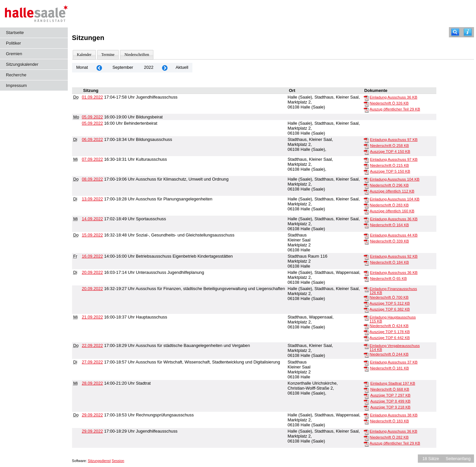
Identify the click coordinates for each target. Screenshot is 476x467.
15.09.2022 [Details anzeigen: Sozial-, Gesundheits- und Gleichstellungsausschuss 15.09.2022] (92, 235)
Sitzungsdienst (99, 461)
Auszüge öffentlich (392, 191)
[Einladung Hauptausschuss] (366, 318)
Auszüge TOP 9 (390, 407)
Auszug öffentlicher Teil (395, 109)
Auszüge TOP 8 (390, 401)
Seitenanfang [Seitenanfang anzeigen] (458, 459)
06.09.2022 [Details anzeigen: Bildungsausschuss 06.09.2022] (92, 139)
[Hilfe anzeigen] (468, 32)
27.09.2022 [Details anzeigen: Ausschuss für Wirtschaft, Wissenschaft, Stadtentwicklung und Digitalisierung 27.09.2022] (92, 362)
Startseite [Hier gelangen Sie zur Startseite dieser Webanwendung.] (15, 33)
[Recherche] (455, 32)
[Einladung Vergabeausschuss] (366, 346)
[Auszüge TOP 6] (366, 310)
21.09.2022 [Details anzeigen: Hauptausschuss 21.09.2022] (92, 317)
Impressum (16, 85)
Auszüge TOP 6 (390, 309)
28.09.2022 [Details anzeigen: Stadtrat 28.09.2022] (92, 383)
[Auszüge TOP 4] (366, 152)
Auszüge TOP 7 (390, 395)
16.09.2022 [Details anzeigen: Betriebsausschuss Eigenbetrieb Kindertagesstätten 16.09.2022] (92, 256)
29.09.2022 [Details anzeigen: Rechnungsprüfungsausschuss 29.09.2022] (92, 415)
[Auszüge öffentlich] (366, 191)
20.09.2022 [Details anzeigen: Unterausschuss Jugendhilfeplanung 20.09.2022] (92, 272)
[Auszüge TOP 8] (366, 402)
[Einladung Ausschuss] (366, 98)
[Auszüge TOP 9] (366, 407)
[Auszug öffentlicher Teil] (366, 109)
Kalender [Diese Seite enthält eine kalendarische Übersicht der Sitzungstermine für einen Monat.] (84, 55)
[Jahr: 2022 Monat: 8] (99, 68)
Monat (82, 67)
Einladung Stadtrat (393, 383)
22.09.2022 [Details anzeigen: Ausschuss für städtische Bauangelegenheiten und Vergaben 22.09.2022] (92, 345)
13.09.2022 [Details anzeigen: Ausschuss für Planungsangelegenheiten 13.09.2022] (92, 199)
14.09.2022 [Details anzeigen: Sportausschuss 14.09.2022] (92, 219)
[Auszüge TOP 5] (366, 172)
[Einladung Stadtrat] (366, 384)
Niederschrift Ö (389, 103)
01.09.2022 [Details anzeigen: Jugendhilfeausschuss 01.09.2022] (92, 97)
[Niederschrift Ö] (366, 104)
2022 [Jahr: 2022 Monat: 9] (149, 67)
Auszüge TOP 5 (390, 171)
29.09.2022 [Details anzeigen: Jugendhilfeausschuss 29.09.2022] (92, 431)
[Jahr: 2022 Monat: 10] (165, 68)
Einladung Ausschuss (393, 97)
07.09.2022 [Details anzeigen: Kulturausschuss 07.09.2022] (92, 159)
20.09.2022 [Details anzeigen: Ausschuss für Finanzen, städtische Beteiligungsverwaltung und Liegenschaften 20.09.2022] (92, 289)
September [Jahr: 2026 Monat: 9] (123, 67)
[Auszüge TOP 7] (366, 396)
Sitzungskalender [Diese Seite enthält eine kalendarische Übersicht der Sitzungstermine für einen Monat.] (22, 64)
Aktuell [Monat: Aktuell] (182, 67)
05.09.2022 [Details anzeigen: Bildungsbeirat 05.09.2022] (92, 117)
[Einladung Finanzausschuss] (366, 289)
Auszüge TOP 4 (390, 151)
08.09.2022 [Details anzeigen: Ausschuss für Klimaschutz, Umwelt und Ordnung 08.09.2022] (92, 179)
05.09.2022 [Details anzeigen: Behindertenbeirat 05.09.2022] (92, 123)
